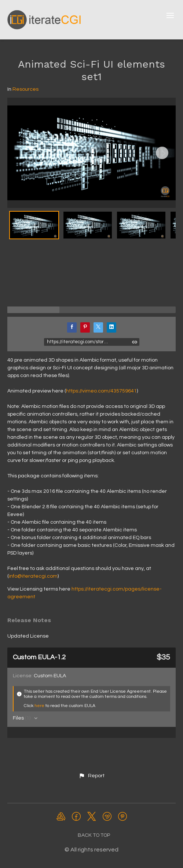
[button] (91, 776)
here (39, 706)
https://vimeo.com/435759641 (101, 391)
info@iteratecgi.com (33, 576)
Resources (25, 89)
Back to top (94, 835)
